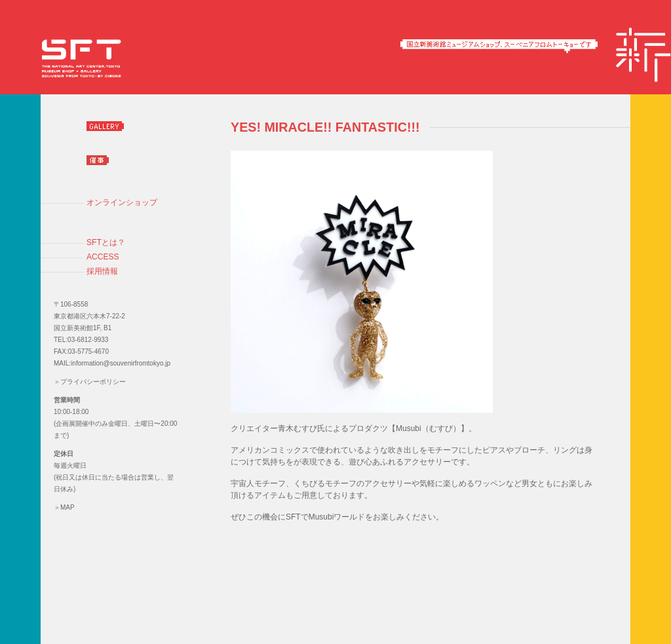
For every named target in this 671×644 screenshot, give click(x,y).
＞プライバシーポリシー (90, 382)
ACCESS (103, 257)
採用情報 (102, 271)
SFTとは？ (106, 242)
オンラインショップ (122, 202)
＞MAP (64, 507)
